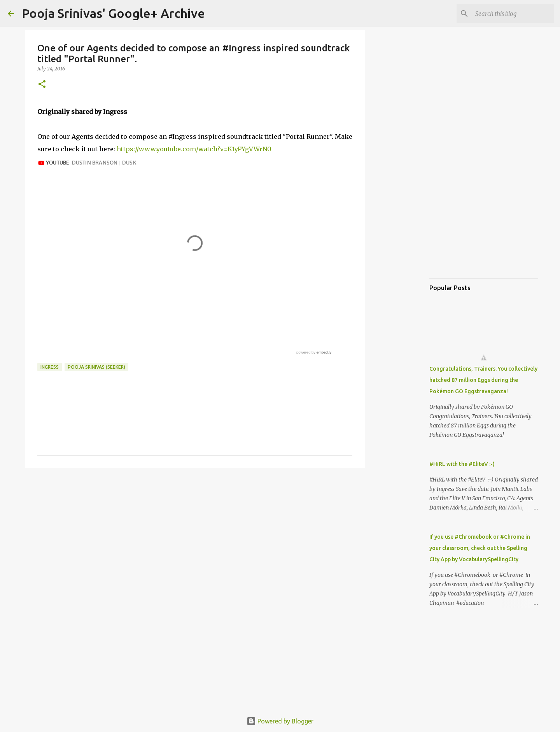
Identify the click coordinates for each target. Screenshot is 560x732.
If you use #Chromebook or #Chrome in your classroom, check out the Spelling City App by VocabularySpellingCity (480, 548)
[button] (42, 85)
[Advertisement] (195, 534)
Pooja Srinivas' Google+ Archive (113, 13)
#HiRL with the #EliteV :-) (462, 464)
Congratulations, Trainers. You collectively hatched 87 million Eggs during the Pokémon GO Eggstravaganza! (483, 380)
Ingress (50, 367)
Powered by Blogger (280, 721)
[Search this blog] (513, 14)
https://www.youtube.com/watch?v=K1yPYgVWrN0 (194, 149)
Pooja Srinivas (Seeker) (96, 367)
